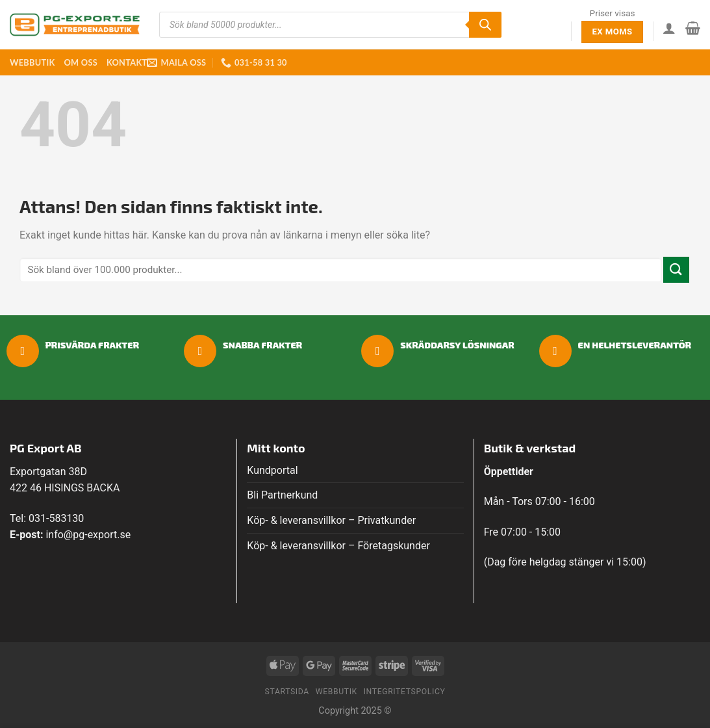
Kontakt (127, 62)
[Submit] (676, 269)
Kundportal (272, 470)
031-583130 (56, 518)
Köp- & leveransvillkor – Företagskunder (338, 546)
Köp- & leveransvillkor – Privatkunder (331, 520)
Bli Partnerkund (282, 495)
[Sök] (485, 25)
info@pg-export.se (88, 535)
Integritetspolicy (405, 692)
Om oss (80, 62)
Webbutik (32, 62)
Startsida (287, 692)
